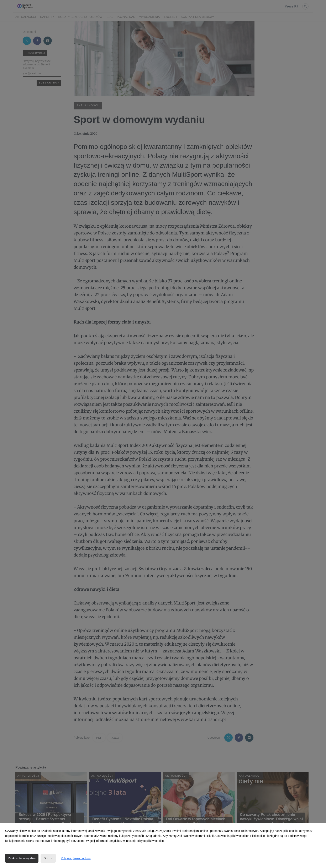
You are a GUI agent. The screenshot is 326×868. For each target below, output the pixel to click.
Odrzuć (48, 858)
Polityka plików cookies (76, 858)
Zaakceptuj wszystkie (22, 858)
